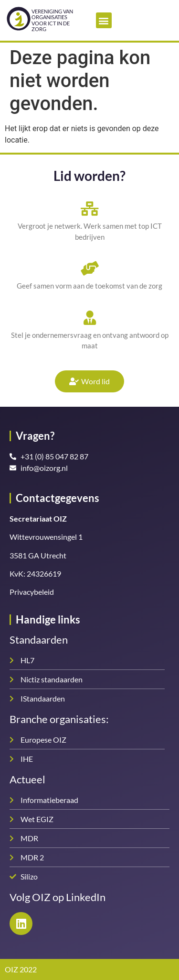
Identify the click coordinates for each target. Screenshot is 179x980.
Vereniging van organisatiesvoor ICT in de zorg (52, 20)
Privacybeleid (32, 592)
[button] (104, 20)
